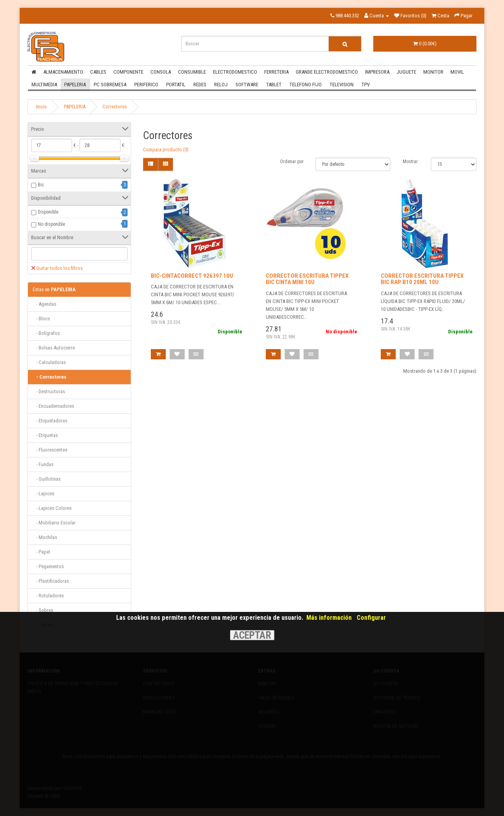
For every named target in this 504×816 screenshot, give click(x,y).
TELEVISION (342, 85)
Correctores (115, 107)
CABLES (98, 72)
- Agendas (44, 304)
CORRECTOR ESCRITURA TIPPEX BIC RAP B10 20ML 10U (422, 279)
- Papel (41, 552)
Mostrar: (411, 162)
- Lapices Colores (52, 508)
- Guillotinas (47, 479)
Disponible (48, 212)
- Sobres (43, 610)
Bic (41, 185)
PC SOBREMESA (110, 85)
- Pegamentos (48, 566)
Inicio (41, 107)
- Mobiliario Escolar (54, 523)
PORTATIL (176, 85)
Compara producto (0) (166, 150)
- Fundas (43, 464)
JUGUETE (406, 72)
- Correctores (50, 377)
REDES (200, 85)
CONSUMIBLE (192, 72)
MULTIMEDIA (44, 85)
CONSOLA (161, 72)
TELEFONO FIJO (306, 85)
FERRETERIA (276, 72)
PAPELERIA (75, 85)
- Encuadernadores (53, 406)
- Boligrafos (46, 333)
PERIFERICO (146, 85)
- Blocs (41, 319)
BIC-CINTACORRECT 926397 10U (192, 276)
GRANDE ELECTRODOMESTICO (327, 72)
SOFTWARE (247, 85)
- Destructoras (49, 391)
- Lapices (44, 494)
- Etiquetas (45, 435)
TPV (366, 85)
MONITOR (433, 72)
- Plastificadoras (51, 581)
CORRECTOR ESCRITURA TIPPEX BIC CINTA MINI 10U (307, 279)
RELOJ (221, 85)
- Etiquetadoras (50, 421)
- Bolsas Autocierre (54, 348)
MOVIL (457, 72)
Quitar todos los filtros (57, 268)
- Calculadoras (49, 362)
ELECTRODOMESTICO (235, 72)
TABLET (274, 85)
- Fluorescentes (50, 450)
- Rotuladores (48, 596)
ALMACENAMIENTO (63, 72)
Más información (329, 618)
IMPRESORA (377, 72)
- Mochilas (45, 537)
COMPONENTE (128, 72)
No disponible (51, 224)
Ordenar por (292, 162)
